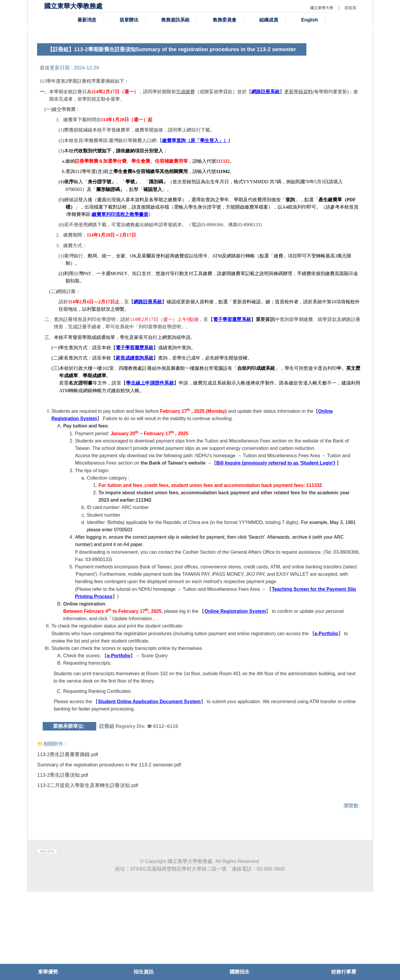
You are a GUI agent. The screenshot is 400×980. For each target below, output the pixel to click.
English (310, 20)
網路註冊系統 (148, 370)
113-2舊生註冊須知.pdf (66, 845)
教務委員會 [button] (225, 20)
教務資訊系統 (175, 20)
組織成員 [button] (269, 20)
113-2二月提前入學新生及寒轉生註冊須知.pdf (91, 855)
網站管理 (47, 940)
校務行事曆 (344, 972)
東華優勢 (48, 972)
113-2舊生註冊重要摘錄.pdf (71, 823)
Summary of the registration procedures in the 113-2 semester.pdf (113, 834)
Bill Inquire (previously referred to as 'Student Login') (276, 531)
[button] (47, 67)
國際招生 (240, 972)
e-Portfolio (326, 702)
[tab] (338, 95)
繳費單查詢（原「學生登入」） (195, 209)
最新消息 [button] (87, 20)
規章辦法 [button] (129, 20)
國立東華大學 (322, 8)
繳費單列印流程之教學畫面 (120, 283)
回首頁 (350, 8)
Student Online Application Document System (149, 770)
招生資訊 (144, 972)
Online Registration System (235, 679)
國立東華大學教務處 (73, 6)
